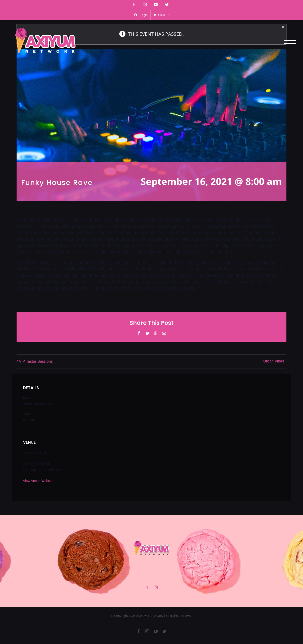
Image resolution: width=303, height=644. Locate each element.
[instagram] (156, 587)
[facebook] (147, 587)
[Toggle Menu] (290, 40)
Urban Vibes (274, 361)
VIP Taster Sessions (36, 361)
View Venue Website (38, 481)
